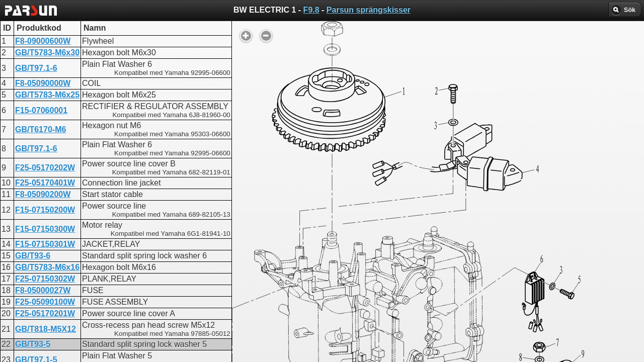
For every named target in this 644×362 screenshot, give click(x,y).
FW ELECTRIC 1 (276, 250)
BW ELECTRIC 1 (277, 241)
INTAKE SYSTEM (278, 295)
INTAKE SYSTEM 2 (281, 277)
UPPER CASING (276, 259)
